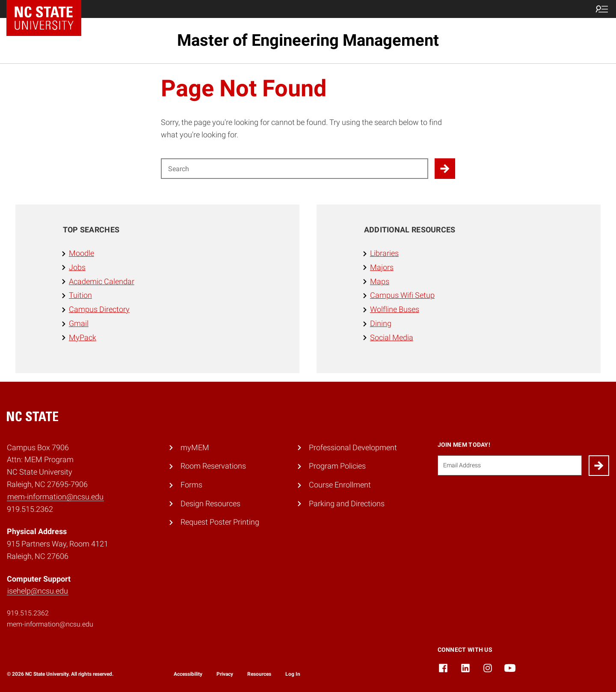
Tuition (80, 295)
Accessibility (188, 674)
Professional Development (353, 447)
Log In (293, 674)
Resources (259, 674)
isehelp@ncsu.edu (38, 591)
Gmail (79, 323)
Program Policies (337, 466)
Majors (382, 267)
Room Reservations (213, 466)
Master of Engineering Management (308, 40)
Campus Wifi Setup (402, 295)
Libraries (384, 253)
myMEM (195, 447)
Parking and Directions (347, 503)
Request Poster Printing (220, 522)
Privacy (225, 674)
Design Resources (210, 503)
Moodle (81, 253)
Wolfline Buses (395, 309)
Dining (381, 323)
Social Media (392, 337)
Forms (191, 485)
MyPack (83, 337)
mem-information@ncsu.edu (55, 497)
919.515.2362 (28, 613)
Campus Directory (99, 309)
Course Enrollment (340, 485)
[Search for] (295, 169)
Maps (380, 281)
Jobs (77, 267)
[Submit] (599, 466)
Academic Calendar (102, 281)
